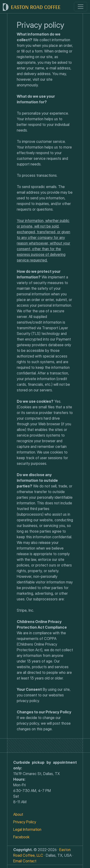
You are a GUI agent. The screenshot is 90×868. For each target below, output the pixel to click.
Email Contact (25, 861)
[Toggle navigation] (81, 7)
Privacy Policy (25, 822)
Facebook (21, 837)
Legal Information (27, 829)
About (18, 814)
